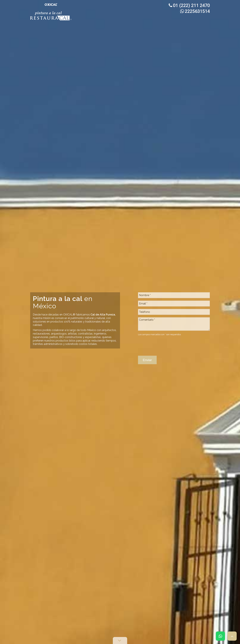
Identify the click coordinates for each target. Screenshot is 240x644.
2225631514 (195, 11)
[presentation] (163, 321)
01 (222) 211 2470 (189, 6)
